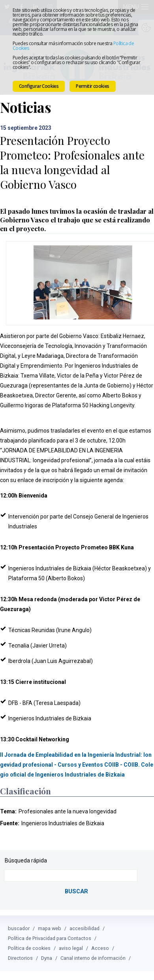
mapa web (50, 920)
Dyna (47, 949)
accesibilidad (85, 920)
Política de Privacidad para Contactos (50, 930)
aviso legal (71, 939)
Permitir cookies (92, 86)
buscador (19, 920)
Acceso (100, 939)
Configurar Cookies (39, 86)
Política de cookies (29, 939)
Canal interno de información (93, 949)
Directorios (20, 949)
